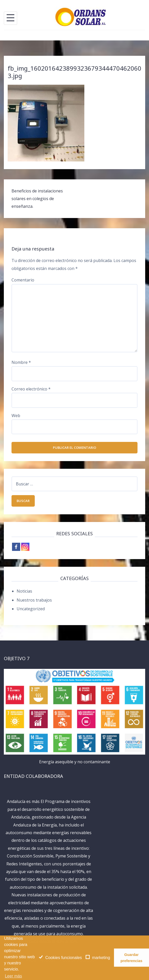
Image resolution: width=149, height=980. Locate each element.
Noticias (24, 591)
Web (16, 416)
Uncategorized (31, 609)
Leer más (13, 976)
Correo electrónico (31, 389)
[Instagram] (25, 547)
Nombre (21, 362)
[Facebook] (16, 547)
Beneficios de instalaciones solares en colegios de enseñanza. (37, 199)
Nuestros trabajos (34, 600)
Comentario (23, 280)
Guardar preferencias (132, 958)
